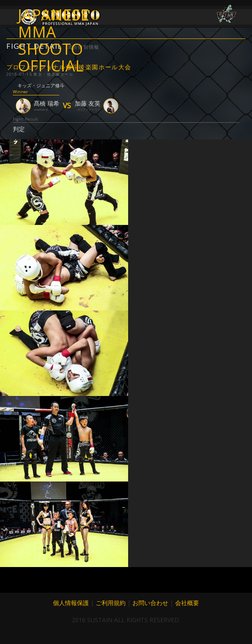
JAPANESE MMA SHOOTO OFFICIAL (54, 24)
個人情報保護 (71, 603)
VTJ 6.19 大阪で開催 (226, 14)
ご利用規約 (111, 603)
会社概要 (187, 603)
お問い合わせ (150, 603)
